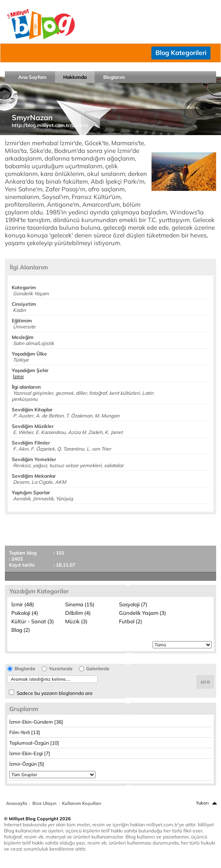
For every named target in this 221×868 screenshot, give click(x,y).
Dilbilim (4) (78, 613)
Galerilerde (98, 669)
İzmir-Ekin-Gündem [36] (36, 722)
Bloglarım (114, 77)
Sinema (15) (80, 604)
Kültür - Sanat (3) (33, 621)
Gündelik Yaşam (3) (142, 613)
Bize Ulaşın (45, 803)
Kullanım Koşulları (82, 803)
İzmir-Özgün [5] (27, 764)
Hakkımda (75, 77)
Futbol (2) (131, 621)
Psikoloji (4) (25, 613)
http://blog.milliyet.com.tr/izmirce (50, 125)
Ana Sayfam (32, 77)
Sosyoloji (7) (133, 604)
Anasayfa (17, 803)
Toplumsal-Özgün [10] (34, 743)
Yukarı (202, 803)
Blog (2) (21, 630)
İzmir (18, 376)
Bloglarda (25, 669)
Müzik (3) (76, 621)
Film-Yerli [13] (25, 732)
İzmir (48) (23, 604)
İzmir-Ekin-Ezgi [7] (30, 753)
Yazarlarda (61, 669)
